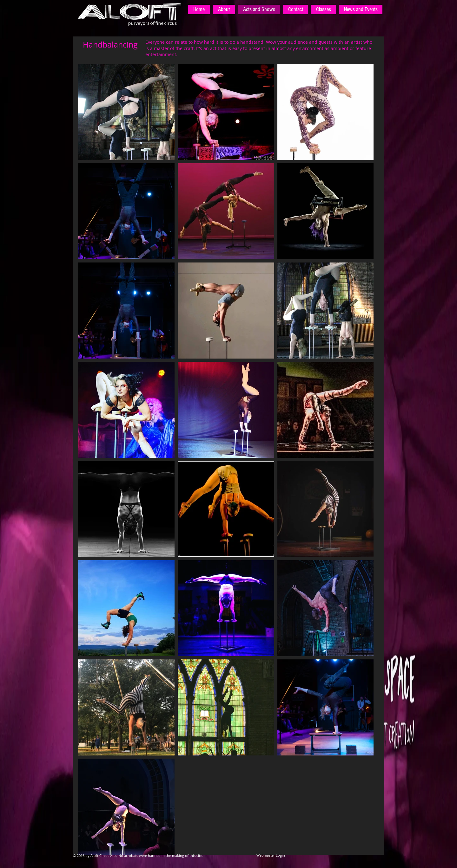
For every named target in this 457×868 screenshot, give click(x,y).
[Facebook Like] (343, 858)
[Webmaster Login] (271, 855)
